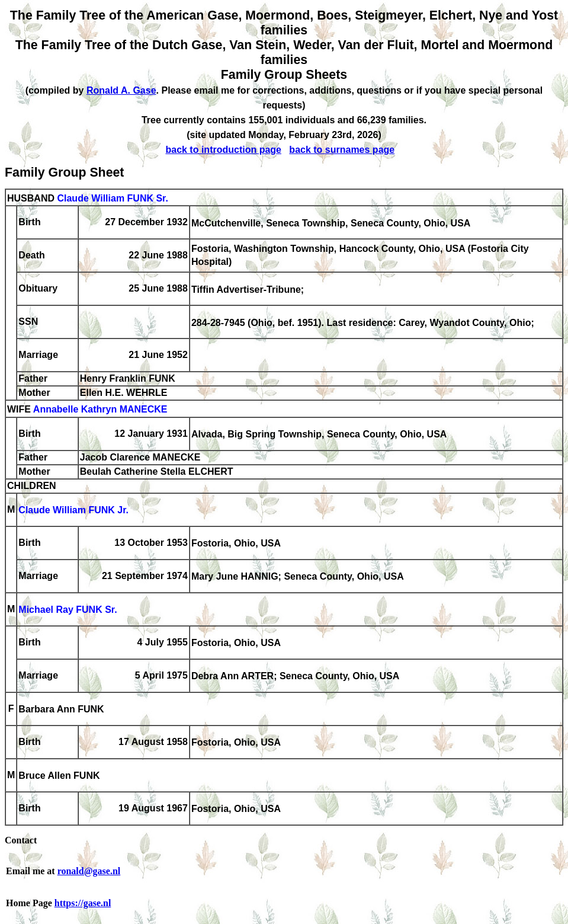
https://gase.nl (83, 903)
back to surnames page (342, 150)
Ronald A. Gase (121, 90)
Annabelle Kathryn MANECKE (100, 410)
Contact (21, 840)
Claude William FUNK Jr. (73, 511)
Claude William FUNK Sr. (112, 198)
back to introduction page (223, 150)
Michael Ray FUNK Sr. (68, 610)
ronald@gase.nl (89, 871)
